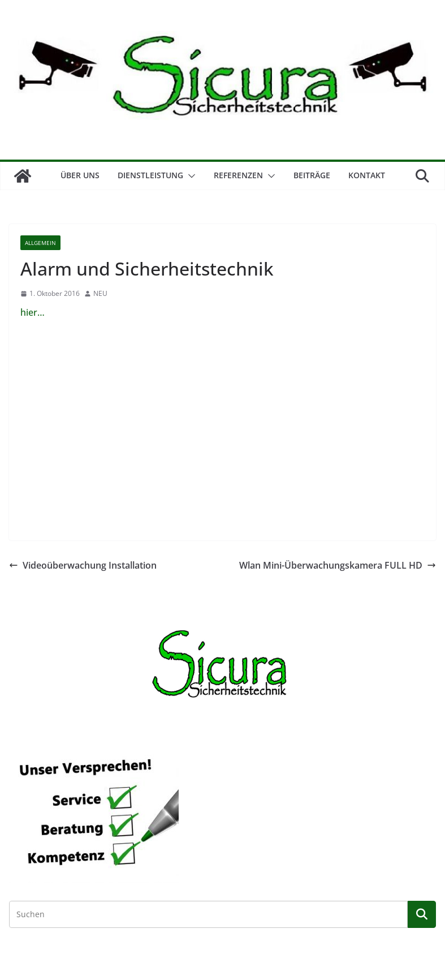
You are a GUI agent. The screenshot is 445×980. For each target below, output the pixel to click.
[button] (189, 176)
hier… (33, 312)
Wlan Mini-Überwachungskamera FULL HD (338, 565)
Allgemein (40, 243)
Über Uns (80, 175)
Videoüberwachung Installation (83, 565)
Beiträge (312, 175)
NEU (100, 293)
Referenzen (238, 175)
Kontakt (367, 175)
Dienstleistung (150, 175)
